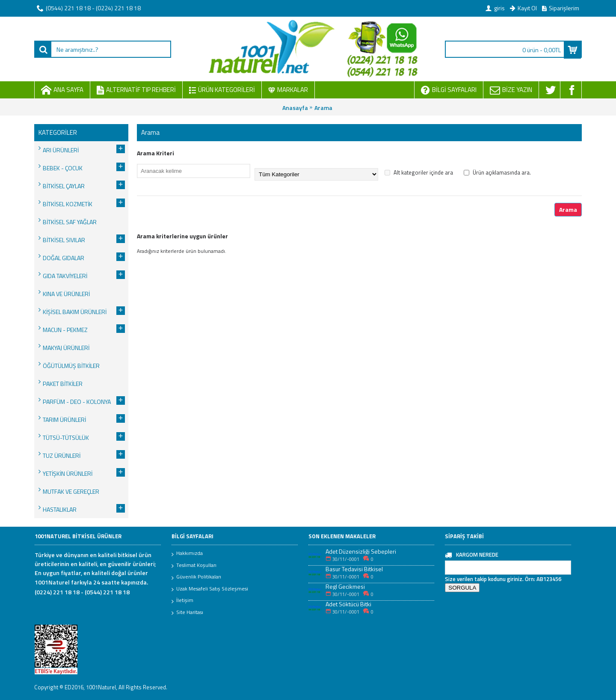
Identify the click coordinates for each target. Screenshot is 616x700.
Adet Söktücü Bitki (348, 604)
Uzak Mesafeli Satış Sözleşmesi (210, 589)
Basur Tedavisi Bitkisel (354, 569)
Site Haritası (187, 613)
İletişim (182, 601)
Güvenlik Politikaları (196, 577)
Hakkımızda (187, 554)
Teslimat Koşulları (194, 566)
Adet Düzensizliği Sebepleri (361, 551)
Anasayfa (295, 108)
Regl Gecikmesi (345, 586)
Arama (323, 108)
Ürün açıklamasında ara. (497, 172)
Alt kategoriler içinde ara (419, 172)
